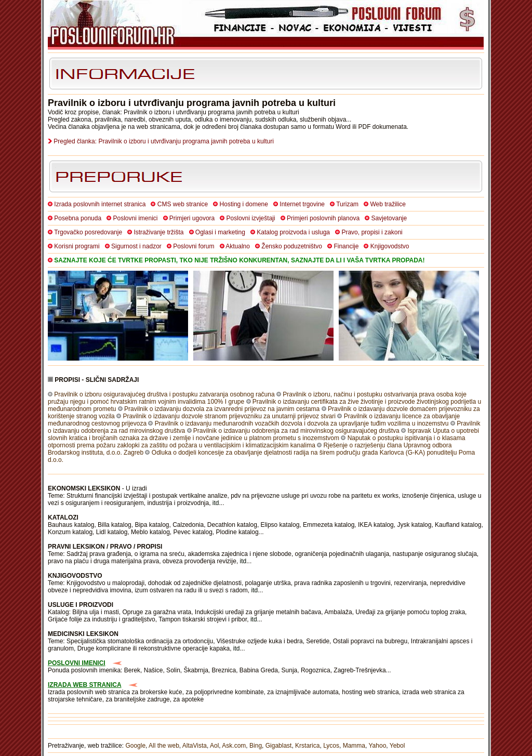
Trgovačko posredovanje (88, 232)
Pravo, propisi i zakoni (372, 232)
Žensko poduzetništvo (292, 246)
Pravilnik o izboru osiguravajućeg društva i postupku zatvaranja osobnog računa (164, 394)
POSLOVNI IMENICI (77, 663)
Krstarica (307, 746)
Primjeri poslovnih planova (323, 218)
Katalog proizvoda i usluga (293, 232)
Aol (214, 746)
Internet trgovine (302, 204)
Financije (346, 246)
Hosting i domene (244, 204)
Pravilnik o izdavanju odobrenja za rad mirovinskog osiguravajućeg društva (296, 431)
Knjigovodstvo (390, 246)
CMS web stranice (183, 204)
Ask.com (234, 746)
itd (216, 503)
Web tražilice (388, 204)
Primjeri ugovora (192, 218)
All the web (164, 746)
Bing (256, 746)
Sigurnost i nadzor (136, 246)
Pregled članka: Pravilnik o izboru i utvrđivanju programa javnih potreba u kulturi (164, 141)
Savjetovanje (389, 218)
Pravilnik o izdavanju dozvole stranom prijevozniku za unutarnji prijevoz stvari (229, 416)
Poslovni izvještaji (251, 218)
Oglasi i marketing (220, 232)
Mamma (354, 746)
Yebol (397, 746)
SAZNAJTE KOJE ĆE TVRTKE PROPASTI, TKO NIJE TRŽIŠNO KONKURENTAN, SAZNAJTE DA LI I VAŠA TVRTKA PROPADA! (239, 260)
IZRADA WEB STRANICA (85, 685)
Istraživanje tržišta (158, 232)
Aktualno (238, 246)
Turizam (347, 204)
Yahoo (378, 746)
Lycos (331, 746)
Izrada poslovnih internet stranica (100, 204)
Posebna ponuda (78, 218)
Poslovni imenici (135, 218)
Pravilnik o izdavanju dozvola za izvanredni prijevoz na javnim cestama (222, 409)
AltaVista (195, 746)
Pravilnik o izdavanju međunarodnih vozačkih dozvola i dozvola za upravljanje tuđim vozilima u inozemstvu (302, 423)
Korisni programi (77, 246)
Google (135, 746)
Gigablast (279, 746)
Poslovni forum (194, 246)
